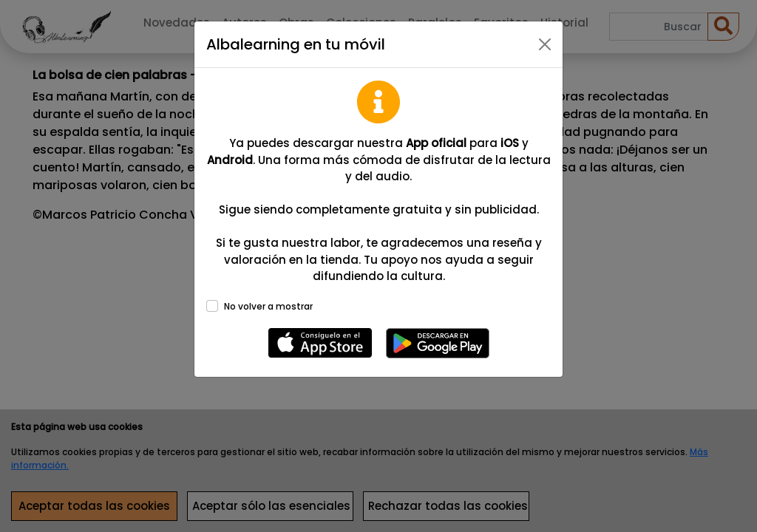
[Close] (545, 44)
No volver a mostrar (268, 306)
